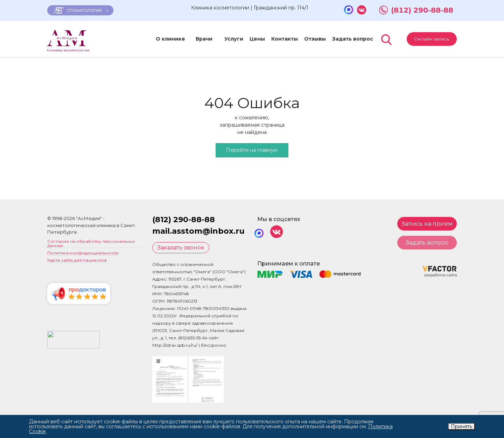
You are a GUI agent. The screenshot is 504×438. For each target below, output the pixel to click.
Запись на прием (427, 224)
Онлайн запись (432, 39)
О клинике (170, 39)
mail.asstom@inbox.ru (198, 231)
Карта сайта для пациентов (77, 260)
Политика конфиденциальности (83, 253)
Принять (461, 426)
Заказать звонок (181, 248)
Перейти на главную (252, 150)
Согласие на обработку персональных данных (91, 244)
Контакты (276, 39)
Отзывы (307, 39)
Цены (249, 39)
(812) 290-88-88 (422, 10)
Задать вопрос (345, 39)
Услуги (226, 39)
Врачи (200, 39)
